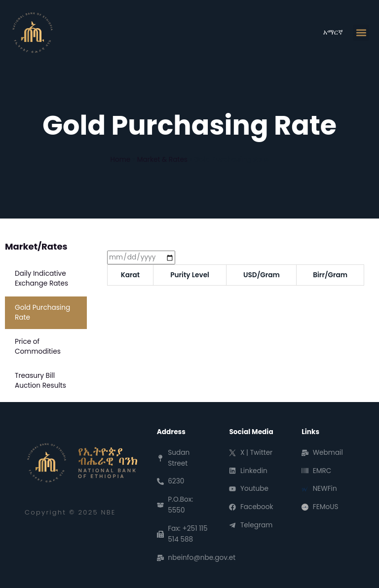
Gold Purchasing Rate (42, 312)
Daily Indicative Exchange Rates (41, 278)
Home (120, 160)
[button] (361, 33)
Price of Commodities (38, 347)
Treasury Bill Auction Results (40, 381)
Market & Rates (162, 160)
